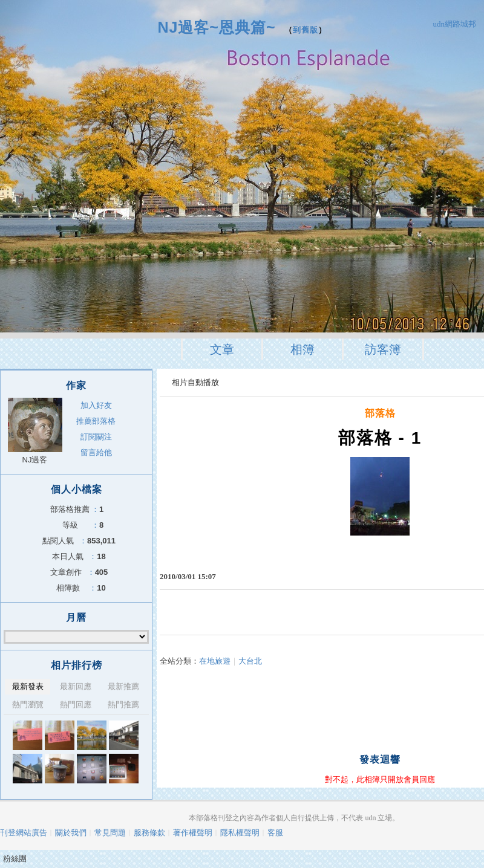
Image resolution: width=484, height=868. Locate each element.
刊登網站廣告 (24, 833)
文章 (222, 349)
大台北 (250, 661)
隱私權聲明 (240, 833)
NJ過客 (35, 460)
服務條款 (149, 833)
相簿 (302, 349)
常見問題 (110, 833)
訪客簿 (383, 349)
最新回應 (76, 686)
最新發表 (28, 686)
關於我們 (71, 833)
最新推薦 (123, 686)
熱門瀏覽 (28, 704)
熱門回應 (76, 704)
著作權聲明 (193, 833)
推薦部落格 (96, 421)
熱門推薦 (123, 704)
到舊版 (306, 30)
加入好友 (96, 405)
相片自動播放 (195, 382)
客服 (275, 833)
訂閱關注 (96, 437)
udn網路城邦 (455, 24)
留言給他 (96, 452)
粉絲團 (15, 859)
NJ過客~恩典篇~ (216, 27)
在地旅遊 (215, 661)
